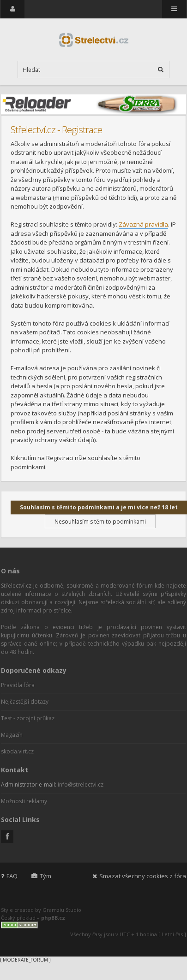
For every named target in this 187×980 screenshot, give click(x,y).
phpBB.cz (53, 918)
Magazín (12, 735)
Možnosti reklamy (24, 801)
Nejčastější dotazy (25, 702)
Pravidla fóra (18, 685)
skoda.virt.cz (17, 751)
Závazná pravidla (143, 224)
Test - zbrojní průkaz (28, 718)
